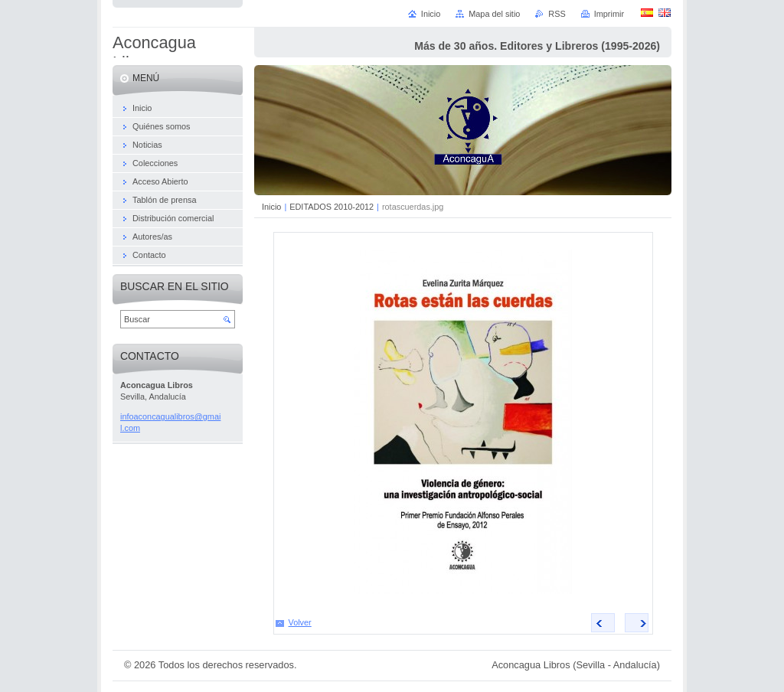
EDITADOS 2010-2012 (332, 207)
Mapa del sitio (494, 14)
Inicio (271, 207)
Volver (300, 622)
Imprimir (609, 14)
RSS (557, 14)
